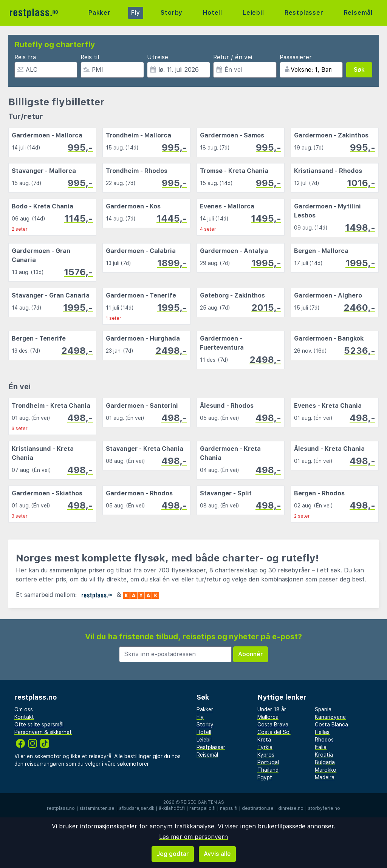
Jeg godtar (173, 854)
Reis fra (25, 57)
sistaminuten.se (97, 808)
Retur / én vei (233, 57)
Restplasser (304, 13)
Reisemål (358, 13)
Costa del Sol (274, 732)
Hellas (322, 732)
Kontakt (24, 717)
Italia (321, 747)
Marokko (326, 770)
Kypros (266, 755)
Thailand (268, 770)
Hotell (213, 13)
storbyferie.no (324, 808)
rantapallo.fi (202, 808)
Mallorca (268, 717)
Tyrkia (265, 747)
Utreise (158, 57)
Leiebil (253, 13)
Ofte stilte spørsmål (39, 725)
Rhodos (324, 740)
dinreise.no (291, 808)
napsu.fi (229, 808)
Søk (359, 70)
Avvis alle (217, 854)
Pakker (100, 13)
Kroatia (324, 755)
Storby (172, 13)
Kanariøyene (330, 717)
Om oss (24, 709)
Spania (323, 709)
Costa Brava (273, 725)
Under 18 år (272, 709)
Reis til (90, 57)
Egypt (265, 777)
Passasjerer (296, 57)
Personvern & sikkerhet (43, 732)
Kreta (264, 740)
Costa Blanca (331, 725)
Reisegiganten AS (202, 802)
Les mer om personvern (193, 837)
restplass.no (61, 808)
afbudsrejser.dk (137, 808)
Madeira (325, 777)
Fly (136, 13)
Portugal (268, 762)
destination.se (258, 808)
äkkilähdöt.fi (172, 808)
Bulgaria (325, 762)
